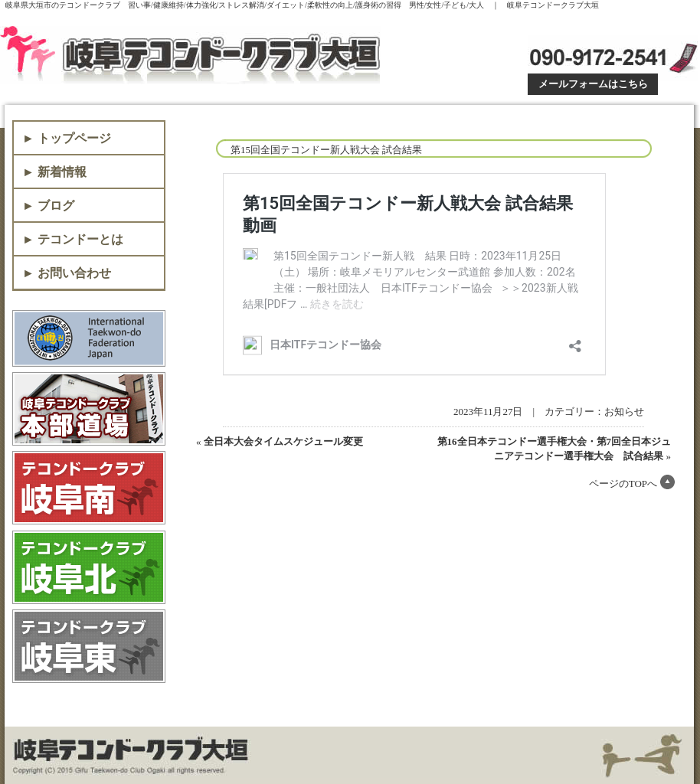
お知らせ (624, 412)
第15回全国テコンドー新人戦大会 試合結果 (326, 150)
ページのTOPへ (623, 483)
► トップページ (67, 138)
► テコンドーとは (73, 239)
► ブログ (48, 206)
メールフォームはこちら (593, 84)
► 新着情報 (54, 172)
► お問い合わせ (67, 273)
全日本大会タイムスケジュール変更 (283, 441)
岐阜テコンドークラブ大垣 (193, 55)
